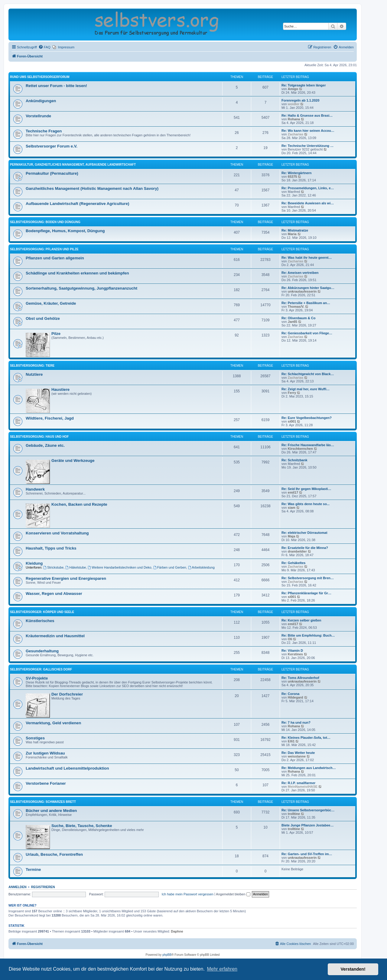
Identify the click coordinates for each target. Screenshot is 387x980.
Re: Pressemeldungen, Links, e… (308, 188)
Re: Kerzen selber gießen (301, 620)
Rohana (294, 119)
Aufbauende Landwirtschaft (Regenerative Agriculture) (77, 204)
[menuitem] (44, 47)
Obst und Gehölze (43, 318)
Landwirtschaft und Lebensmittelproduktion (67, 768)
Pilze (56, 334)
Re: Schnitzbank (294, 460)
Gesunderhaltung (42, 651)
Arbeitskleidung (201, 567)
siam (292, 508)
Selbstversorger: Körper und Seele (42, 612)
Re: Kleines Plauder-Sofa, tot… (306, 738)
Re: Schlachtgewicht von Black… (308, 374)
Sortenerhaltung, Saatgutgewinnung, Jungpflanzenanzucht (81, 288)
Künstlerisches (40, 621)
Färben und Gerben (170, 567)
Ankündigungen (41, 101)
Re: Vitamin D (292, 651)
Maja (291, 536)
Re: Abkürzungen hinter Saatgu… (308, 288)
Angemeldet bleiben (233, 894)
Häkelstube (76, 567)
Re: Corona (290, 694)
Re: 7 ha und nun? (296, 722)
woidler (294, 104)
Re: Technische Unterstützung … (307, 146)
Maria (292, 234)
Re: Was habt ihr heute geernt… (307, 258)
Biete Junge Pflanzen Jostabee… (307, 825)
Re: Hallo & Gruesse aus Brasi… (307, 115)
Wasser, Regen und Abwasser (54, 594)
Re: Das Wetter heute (298, 753)
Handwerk (35, 489)
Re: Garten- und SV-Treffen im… (307, 854)
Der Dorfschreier (67, 694)
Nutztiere (34, 374)
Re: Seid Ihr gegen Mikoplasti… (306, 489)
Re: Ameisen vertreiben (300, 273)
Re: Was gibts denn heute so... (306, 504)
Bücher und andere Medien (51, 811)
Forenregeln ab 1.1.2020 (300, 100)
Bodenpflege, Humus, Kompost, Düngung (65, 231)
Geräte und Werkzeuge (73, 461)
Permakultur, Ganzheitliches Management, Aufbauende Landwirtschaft (73, 165)
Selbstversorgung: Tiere (32, 366)
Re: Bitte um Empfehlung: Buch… (308, 635)
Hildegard (296, 697)
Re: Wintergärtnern (297, 173)
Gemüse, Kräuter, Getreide (51, 303)
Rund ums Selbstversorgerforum (40, 77)
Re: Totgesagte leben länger (304, 85)
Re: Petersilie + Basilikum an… (306, 303)
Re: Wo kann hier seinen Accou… (308, 131)
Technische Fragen (44, 131)
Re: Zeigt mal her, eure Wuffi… (306, 389)
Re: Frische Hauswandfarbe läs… (308, 445)
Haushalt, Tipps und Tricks (51, 548)
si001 (292, 421)
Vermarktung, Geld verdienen (53, 723)
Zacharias (296, 134)
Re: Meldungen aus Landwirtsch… (309, 768)
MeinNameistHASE (303, 787)
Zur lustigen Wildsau (45, 753)
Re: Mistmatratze (295, 230)
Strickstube (53, 567)
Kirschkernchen (300, 449)
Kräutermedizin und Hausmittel (55, 636)
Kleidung (34, 563)
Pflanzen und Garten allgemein (55, 258)
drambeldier (297, 551)
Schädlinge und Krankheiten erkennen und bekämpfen (77, 273)
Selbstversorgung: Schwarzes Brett (43, 802)
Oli (290, 639)
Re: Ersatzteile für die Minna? (305, 548)
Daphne (177, 931)
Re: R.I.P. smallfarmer (298, 783)
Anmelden (18, 887)
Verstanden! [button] (353, 969)
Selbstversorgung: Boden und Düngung (45, 222)
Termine (33, 870)
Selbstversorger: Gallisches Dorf (41, 669)
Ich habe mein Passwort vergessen (188, 894)
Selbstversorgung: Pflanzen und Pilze (44, 249)
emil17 (293, 492)
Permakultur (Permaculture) (52, 173)
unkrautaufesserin (302, 291)
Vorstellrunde (38, 116)
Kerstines (295, 654)
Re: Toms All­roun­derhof (300, 678)
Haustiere (60, 389)
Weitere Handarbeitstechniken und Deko (120, 567)
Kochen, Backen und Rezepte (79, 504)
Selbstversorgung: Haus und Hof (39, 437)
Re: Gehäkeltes (293, 563)
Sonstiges (35, 738)
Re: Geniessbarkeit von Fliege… (307, 333)
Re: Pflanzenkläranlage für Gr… (306, 593)
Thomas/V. (296, 307)
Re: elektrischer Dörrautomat (304, 533)
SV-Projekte (37, 678)
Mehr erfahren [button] (222, 969)
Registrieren (43, 887)
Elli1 (291, 741)
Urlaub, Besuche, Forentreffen (54, 854)
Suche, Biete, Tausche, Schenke (82, 826)
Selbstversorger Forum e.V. (52, 146)
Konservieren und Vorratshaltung (57, 533)
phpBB (167, 955)
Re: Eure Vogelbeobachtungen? (307, 418)
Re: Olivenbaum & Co (298, 318)
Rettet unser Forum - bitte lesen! (56, 86)
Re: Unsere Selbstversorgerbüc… (308, 810)
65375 (293, 177)
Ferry (292, 393)
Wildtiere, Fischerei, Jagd (50, 418)
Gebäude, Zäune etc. (45, 445)
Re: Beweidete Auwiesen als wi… (308, 203)
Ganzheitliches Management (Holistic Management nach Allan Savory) (92, 188)
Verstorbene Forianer (46, 783)
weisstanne (297, 756)
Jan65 (293, 322)
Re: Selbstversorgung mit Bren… (308, 578)
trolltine (294, 814)
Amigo (293, 89)
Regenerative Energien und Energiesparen (66, 578)
